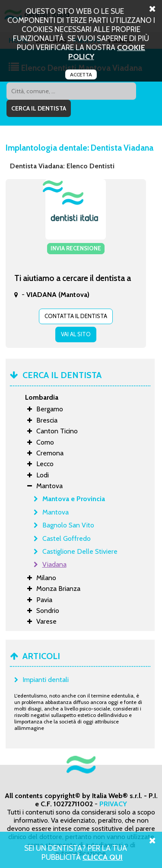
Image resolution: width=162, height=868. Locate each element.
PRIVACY (113, 804)
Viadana (54, 564)
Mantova (56, 512)
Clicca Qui (103, 857)
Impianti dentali (46, 680)
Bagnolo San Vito (68, 525)
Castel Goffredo (67, 538)
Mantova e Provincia (74, 499)
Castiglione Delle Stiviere (80, 551)
